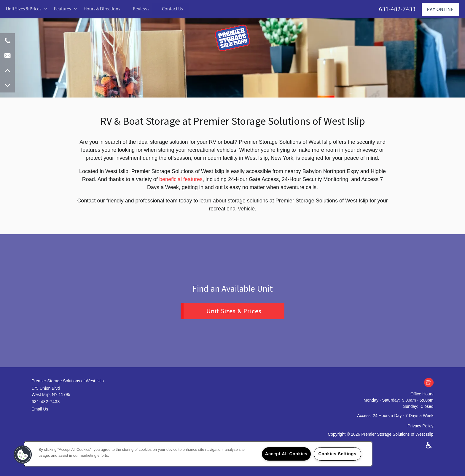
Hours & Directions (102, 9)
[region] (198, 454)
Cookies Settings (337, 454)
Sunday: (411, 406)
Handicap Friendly (429, 445)
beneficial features (181, 179)
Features (62, 9)
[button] (23, 455)
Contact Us (172, 9)
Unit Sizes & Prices (24, 9)
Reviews (141, 9)
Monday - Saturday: (382, 400)
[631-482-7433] (7, 41)
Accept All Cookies (286, 454)
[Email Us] (7, 55)
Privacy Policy (420, 426)
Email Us (40, 409)
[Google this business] (429, 383)
